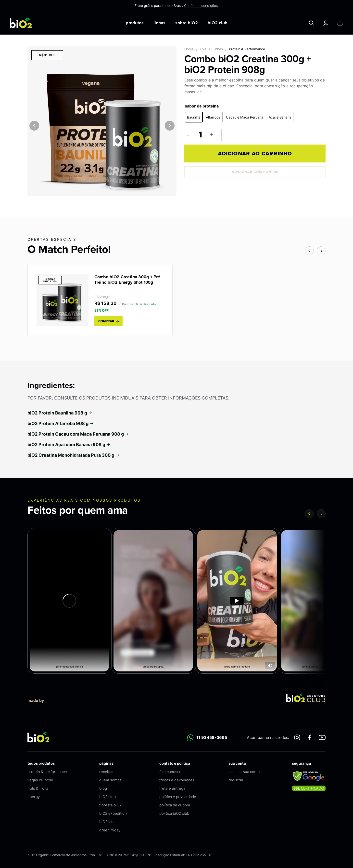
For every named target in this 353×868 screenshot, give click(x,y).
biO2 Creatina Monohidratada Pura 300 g (74, 455)
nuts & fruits (38, 788)
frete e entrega (172, 788)
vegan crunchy (40, 780)
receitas (106, 772)
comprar (109, 321)
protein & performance (47, 772)
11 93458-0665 (207, 737)
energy (34, 797)
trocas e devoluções (177, 780)
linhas (159, 23)
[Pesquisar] (312, 23)
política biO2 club (174, 813)
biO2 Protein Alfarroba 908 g (61, 423)
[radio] (194, 117)
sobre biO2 (187, 23)
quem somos (110, 780)
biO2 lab (106, 822)
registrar (236, 780)
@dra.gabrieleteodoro (237, 667)
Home (189, 49)
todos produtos (41, 763)
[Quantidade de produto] (200, 135)
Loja (203, 49)
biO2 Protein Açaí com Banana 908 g (69, 445)
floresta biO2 (110, 805)
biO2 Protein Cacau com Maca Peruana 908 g (78, 434)
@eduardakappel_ (153, 667)
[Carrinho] (340, 23)
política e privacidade (178, 797)
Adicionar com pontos (255, 172)
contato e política (175, 763)
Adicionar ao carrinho (255, 154)
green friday (110, 830)
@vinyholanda (310, 667)
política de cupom (175, 805)
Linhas (218, 49)
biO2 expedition (113, 813)
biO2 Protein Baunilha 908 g (60, 413)
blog (103, 788)
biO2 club (218, 23)
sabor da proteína (202, 106)
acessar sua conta (244, 772)
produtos (135, 23)
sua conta (237, 763)
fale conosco (170, 772)
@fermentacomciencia (69, 667)
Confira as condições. (201, 6)
